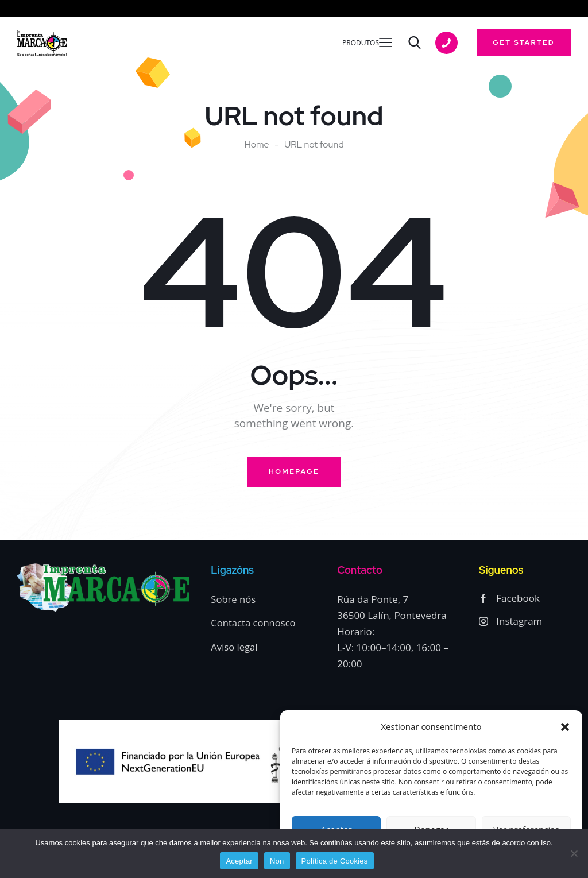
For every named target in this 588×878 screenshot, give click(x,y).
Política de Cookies (335, 861)
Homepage (294, 472)
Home (257, 145)
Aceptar (239, 861)
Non (277, 861)
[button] (565, 727)
